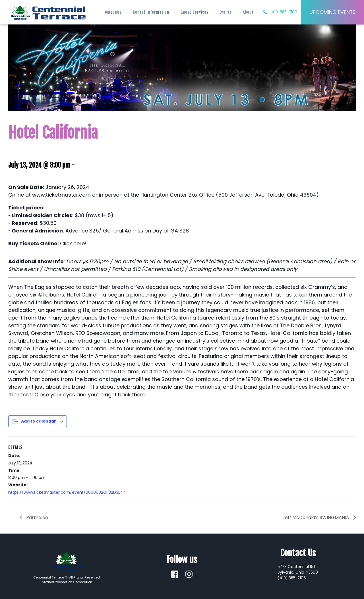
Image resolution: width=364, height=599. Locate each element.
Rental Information (151, 12)
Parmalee (37, 517)
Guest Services (195, 12)
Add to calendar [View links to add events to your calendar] (39, 421)
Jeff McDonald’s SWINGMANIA (316, 517)
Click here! (73, 243)
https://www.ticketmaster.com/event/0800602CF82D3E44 (67, 492)
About (248, 12)
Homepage (112, 12)
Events (226, 12)
